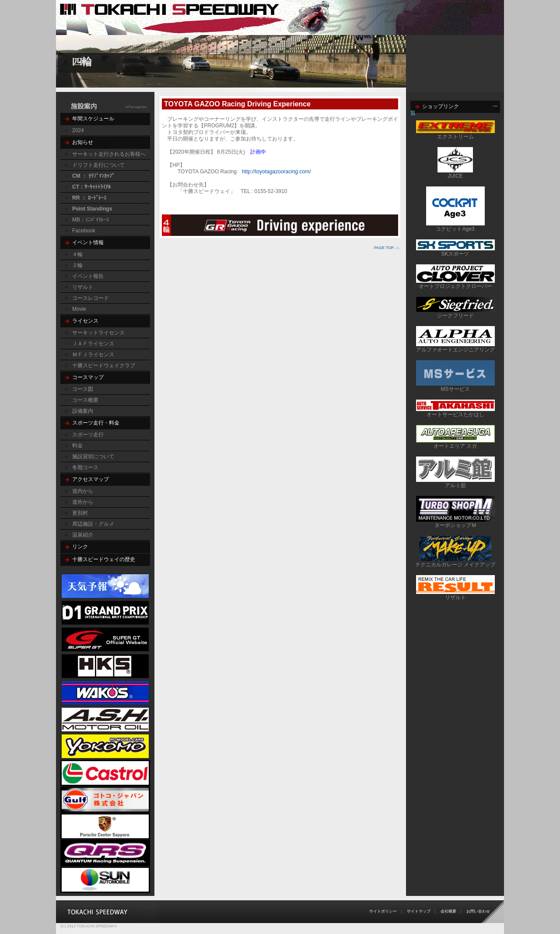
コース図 (83, 389)
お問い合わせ (478, 911)
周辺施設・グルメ (93, 524)
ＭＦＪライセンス (93, 355)
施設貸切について (93, 456)
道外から (83, 502)
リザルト (83, 287)
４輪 (77, 254)
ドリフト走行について (98, 165)
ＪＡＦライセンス (93, 344)
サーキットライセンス (98, 333)
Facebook (84, 231)
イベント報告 (88, 276)
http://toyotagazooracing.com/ (276, 172)
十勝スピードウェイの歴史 (104, 559)
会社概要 (448, 911)
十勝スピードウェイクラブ (104, 365)
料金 (77, 446)
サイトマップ (419, 911)
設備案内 (83, 411)
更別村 (80, 513)
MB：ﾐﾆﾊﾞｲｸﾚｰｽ (91, 220)
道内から (83, 491)
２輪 (77, 265)
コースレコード (91, 298)
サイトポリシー (383, 911)
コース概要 (85, 400)
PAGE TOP (384, 248)
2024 (78, 130)
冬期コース (85, 467)
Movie (79, 309)
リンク (80, 547)
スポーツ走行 (88, 435)
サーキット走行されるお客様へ (109, 154)
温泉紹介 (83, 535)
